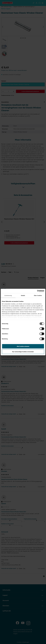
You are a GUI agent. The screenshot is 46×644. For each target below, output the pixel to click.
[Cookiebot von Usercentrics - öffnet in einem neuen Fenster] (37, 291)
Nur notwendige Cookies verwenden (23, 352)
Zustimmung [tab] (8, 295)
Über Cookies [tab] (38, 295)
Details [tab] (23, 295)
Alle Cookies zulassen (23, 346)
